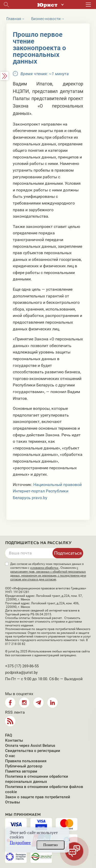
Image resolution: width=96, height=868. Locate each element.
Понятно (51, 845)
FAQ (9, 735)
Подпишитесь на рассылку (38, 543)
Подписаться (68, 553)
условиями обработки (44, 568)
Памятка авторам (21, 771)
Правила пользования (26, 761)
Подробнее (20, 843)
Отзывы (13, 802)
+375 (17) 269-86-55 (22, 666)
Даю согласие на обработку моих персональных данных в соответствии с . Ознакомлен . (48, 572)
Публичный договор (24, 766)
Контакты (14, 740)
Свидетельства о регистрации (33, 751)
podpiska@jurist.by (21, 672)
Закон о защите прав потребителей (38, 797)
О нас (10, 756)
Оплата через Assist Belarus (30, 746)
